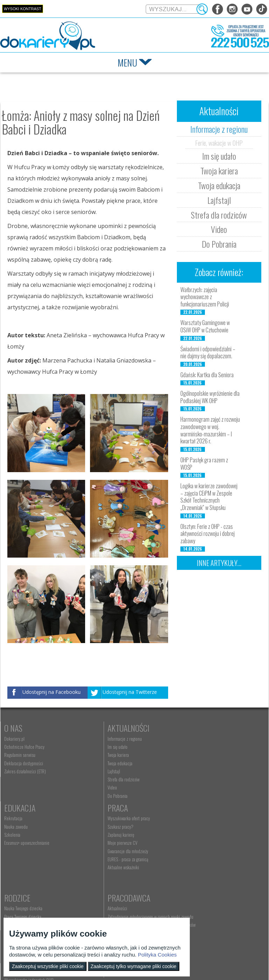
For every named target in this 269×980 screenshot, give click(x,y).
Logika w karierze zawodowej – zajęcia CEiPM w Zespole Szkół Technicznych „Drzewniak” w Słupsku (209, 497)
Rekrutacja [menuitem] (186, 739)
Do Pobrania (219, 244)
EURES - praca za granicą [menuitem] (25, 869)
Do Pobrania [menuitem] (100, 796)
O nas (13, 728)
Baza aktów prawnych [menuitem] (194, 888)
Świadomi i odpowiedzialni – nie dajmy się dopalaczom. (208, 353)
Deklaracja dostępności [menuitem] (24, 763)
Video (219, 229)
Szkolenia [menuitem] (185, 755)
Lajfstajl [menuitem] (97, 771)
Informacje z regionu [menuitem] (108, 739)
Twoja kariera (219, 171)
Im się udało (219, 156)
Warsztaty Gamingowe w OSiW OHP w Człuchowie (205, 326)
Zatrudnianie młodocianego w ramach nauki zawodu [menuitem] (213, 839)
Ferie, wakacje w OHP (219, 143)
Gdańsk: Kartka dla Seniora (207, 375)
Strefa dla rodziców (219, 215)
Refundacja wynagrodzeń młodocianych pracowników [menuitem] (209, 853)
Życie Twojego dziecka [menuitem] (109, 845)
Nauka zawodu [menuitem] (188, 747)
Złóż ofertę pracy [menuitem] (190, 871)
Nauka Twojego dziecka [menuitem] (109, 829)
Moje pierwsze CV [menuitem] (19, 853)
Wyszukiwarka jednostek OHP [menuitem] (115, 910)
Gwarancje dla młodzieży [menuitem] (25, 861)
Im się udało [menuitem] (100, 747)
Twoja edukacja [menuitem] (103, 763)
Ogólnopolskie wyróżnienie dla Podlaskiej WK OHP (210, 397)
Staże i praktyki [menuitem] (189, 879)
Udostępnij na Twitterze (130, 692)
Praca (14, 818)
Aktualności (111, 728)
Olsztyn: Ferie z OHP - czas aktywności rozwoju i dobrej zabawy (208, 534)
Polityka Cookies (157, 955)
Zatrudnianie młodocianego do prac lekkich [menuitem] (213, 863)
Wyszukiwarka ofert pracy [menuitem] (25, 829)
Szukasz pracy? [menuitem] (17, 837)
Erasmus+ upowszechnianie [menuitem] (199, 763)
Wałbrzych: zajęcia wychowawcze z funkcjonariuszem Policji (205, 297)
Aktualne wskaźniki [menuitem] (20, 877)
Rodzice (104, 818)
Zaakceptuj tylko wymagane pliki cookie (134, 966)
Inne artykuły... (219, 563)
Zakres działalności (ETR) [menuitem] (25, 771)
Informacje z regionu (219, 129)
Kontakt (105, 899)
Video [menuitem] (95, 787)
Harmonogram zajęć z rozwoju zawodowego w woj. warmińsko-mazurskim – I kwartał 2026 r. (210, 430)
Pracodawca (198, 818)
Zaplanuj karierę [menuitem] (18, 845)
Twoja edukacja (219, 185)
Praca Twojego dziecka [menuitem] (109, 837)
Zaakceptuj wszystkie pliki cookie (48, 966)
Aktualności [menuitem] (186, 829)
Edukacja (192, 728)
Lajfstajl (219, 200)
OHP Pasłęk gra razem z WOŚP (204, 464)
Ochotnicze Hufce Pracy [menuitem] (24, 747)
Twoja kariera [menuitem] (101, 755)
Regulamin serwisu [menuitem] (20, 755)
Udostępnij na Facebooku (51, 692)
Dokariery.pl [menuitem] (14, 739)
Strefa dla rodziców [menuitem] (106, 779)
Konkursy (193, 899)
